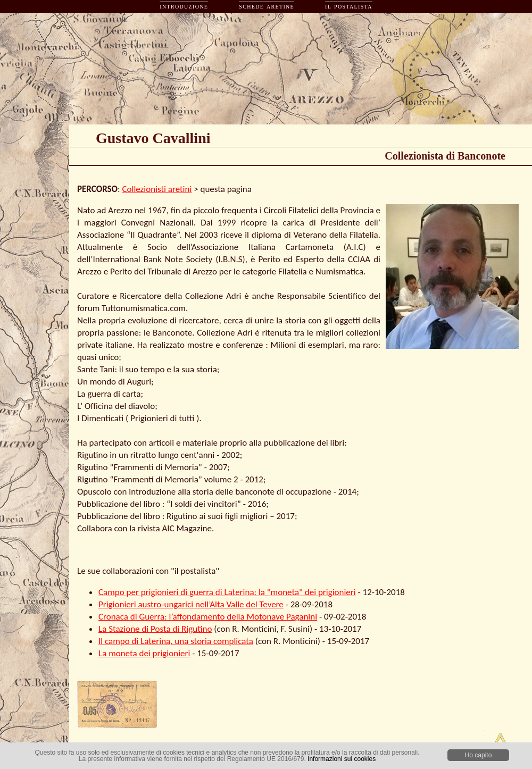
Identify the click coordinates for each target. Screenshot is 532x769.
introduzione (184, 6)
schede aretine (267, 6)
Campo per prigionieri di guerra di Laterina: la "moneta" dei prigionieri (227, 592)
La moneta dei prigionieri (144, 653)
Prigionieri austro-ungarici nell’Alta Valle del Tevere (191, 604)
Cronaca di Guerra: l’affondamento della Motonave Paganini (208, 617)
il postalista (349, 6)
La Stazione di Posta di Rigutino (155, 629)
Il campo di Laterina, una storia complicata (176, 641)
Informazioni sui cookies (342, 759)
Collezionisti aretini (157, 189)
